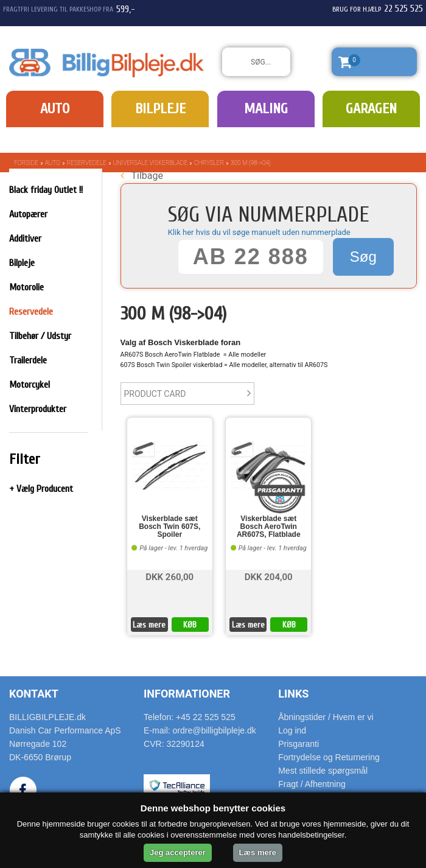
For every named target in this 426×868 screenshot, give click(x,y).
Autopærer (28, 214)
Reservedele (87, 163)
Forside (26, 163)
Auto (55, 109)
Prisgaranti (299, 744)
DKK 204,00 (269, 576)
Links (293, 694)
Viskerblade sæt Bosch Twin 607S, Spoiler (169, 527)
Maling (266, 109)
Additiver (25, 239)
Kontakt (34, 694)
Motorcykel (30, 385)
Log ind (292, 730)
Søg (363, 257)
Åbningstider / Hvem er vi (326, 717)
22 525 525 (403, 9)
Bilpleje (160, 109)
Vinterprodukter (38, 409)
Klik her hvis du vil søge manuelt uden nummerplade (259, 232)
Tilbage (142, 176)
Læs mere (149, 625)
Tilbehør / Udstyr (40, 336)
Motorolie (26, 287)
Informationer (187, 694)
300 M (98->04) (251, 163)
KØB (190, 625)
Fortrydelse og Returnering (329, 757)
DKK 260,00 (169, 576)
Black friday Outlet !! (46, 190)
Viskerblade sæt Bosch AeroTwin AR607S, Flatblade (269, 527)
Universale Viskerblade (150, 163)
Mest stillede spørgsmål (323, 771)
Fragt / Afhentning (312, 784)
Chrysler (209, 163)
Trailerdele (28, 360)
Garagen (371, 109)
